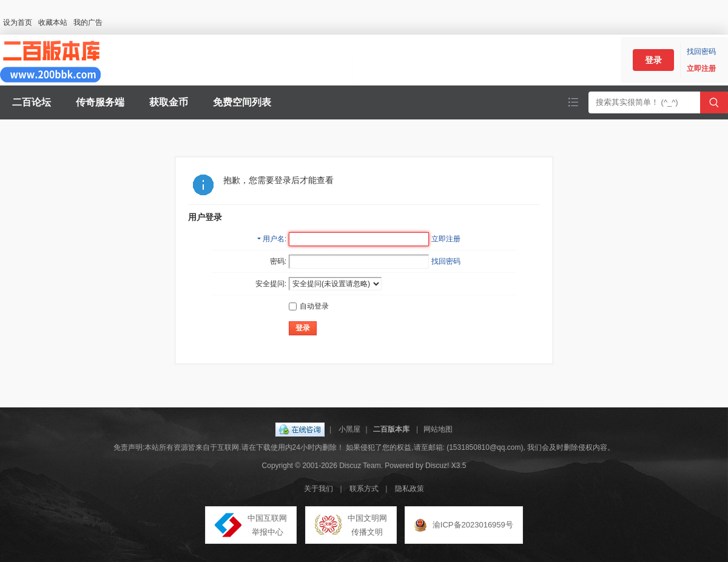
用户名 (274, 239)
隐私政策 (409, 489)
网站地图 (438, 429)
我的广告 (88, 22)
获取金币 (169, 102)
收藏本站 (53, 22)
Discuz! (437, 466)
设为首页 (18, 22)
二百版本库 (391, 429)
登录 (653, 60)
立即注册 (701, 69)
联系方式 (364, 489)
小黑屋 (349, 429)
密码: (278, 261)
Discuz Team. (361, 466)
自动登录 (309, 306)
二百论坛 (32, 102)
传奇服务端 (100, 102)
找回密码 (701, 52)
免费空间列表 (242, 102)
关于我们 (318, 489)
